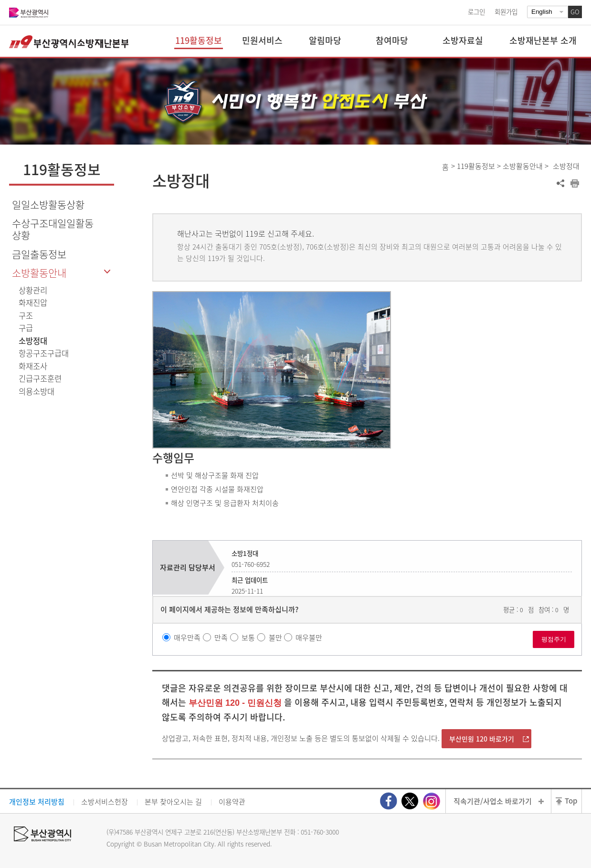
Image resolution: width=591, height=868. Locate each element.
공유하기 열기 (560, 183)
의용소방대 (37, 391)
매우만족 (187, 638)
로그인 (476, 11)
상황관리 (33, 290)
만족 (221, 638)
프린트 (575, 183)
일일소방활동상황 (48, 204)
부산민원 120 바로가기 (482, 739)
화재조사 (33, 366)
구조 (26, 315)
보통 (248, 638)
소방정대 (33, 341)
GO (575, 12)
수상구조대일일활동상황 (53, 229)
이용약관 (232, 802)
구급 (26, 328)
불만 (275, 638)
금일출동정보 (39, 254)
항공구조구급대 (44, 353)
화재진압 (33, 303)
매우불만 (309, 638)
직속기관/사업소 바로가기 (493, 801)
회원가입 (506, 11)
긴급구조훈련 (40, 378)
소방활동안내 (39, 273)
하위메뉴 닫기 (107, 272)
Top (571, 801)
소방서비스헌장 (105, 802)
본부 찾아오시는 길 (173, 802)
